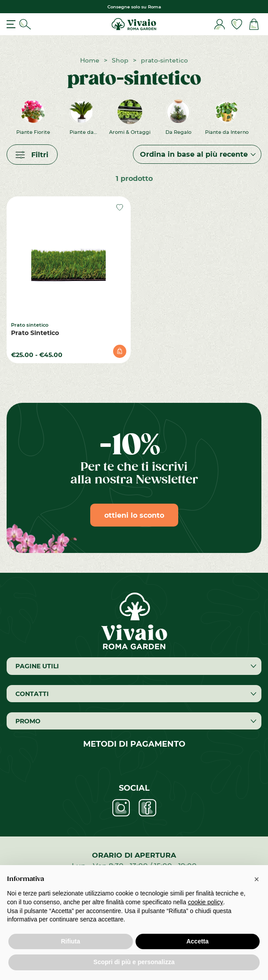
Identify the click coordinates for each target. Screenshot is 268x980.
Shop (120, 60)
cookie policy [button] (206, 902)
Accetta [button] (197, 941)
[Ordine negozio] (197, 154)
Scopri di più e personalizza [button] (134, 962)
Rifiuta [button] (70, 941)
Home (90, 60)
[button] (257, 879)
